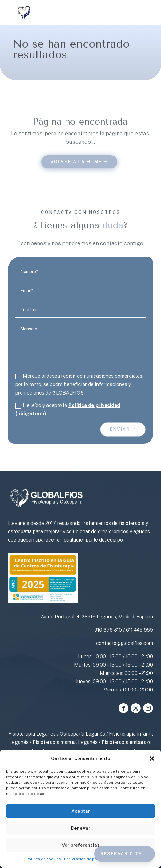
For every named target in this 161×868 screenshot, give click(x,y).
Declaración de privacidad (88, 859)
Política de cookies (44, 859)
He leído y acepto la (68, 409)
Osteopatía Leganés (82, 734)
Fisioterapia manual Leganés (65, 742)
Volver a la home (76, 162)
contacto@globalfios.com (125, 643)
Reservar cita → (125, 854)
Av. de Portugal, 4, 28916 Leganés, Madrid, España (97, 617)
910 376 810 (108, 630)
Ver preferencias (81, 845)
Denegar (81, 828)
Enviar (120, 429)
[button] (152, 758)
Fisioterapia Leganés (32, 734)
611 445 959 (139, 630)
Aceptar (81, 811)
